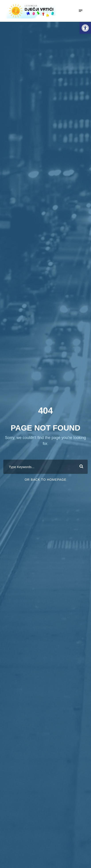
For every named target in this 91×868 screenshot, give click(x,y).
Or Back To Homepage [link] (45, 480)
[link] (85, 28)
